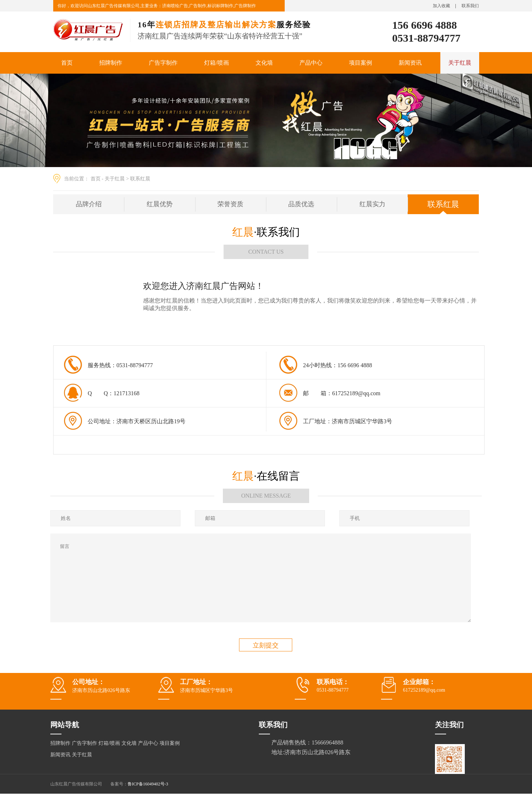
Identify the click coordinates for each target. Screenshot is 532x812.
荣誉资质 (230, 204)
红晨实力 (372, 204)
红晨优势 (160, 204)
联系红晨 (140, 179)
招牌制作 (111, 63)
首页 (67, 63)
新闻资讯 (410, 63)
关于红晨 (460, 63)
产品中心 (311, 63)
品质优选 (301, 204)
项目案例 (361, 63)
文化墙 (264, 63)
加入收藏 (441, 6)
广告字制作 (163, 63)
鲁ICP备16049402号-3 (148, 784)
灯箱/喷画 (216, 63)
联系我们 (470, 6)
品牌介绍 (89, 204)
